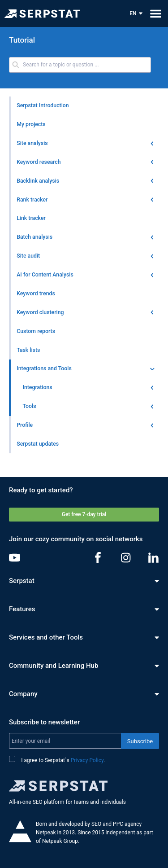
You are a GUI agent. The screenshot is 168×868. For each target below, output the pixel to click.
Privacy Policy (87, 760)
